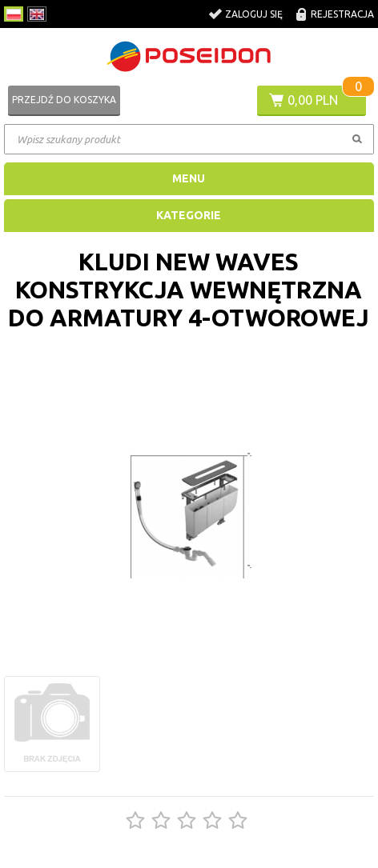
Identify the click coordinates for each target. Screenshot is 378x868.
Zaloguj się (254, 14)
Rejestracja (342, 14)
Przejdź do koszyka (64, 100)
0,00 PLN (313, 100)
